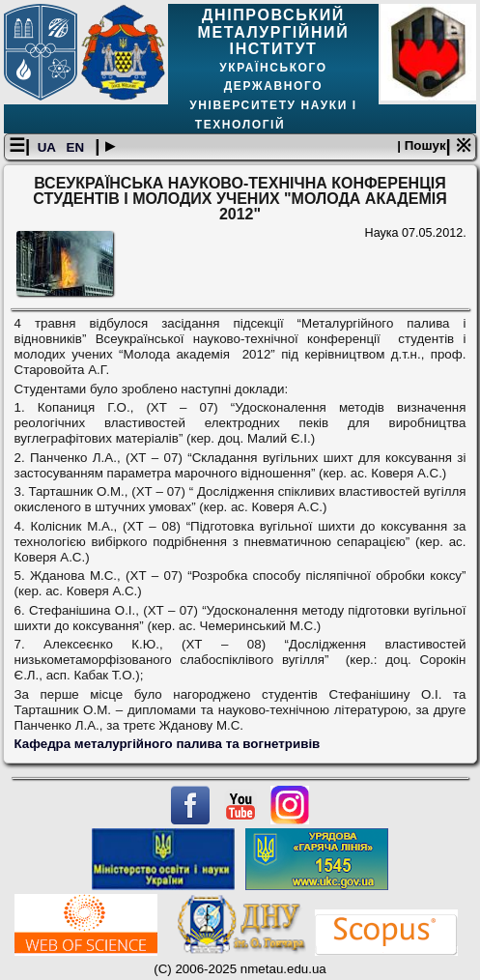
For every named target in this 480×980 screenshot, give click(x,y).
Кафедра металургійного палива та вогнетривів (168, 744)
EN (77, 147)
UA (48, 147)
